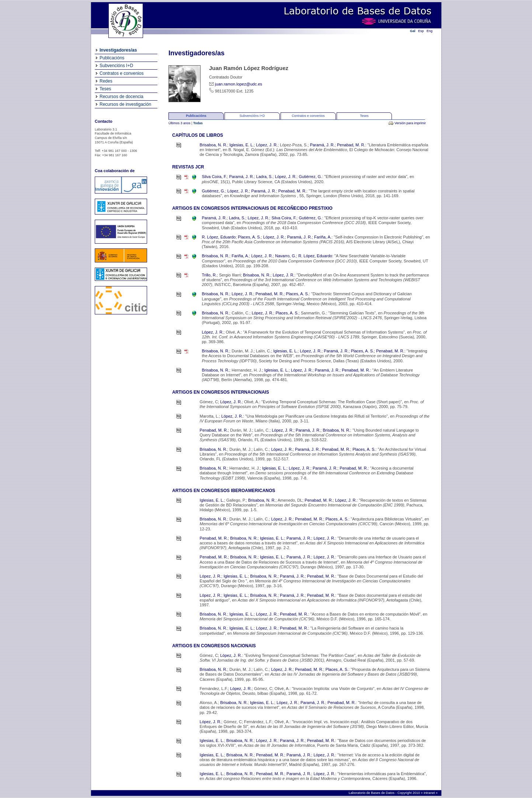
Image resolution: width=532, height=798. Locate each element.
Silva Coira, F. (215, 177)
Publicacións (112, 58)
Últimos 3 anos (180, 123)
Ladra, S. (265, 177)
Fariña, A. (323, 237)
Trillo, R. (210, 275)
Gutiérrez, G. (310, 177)
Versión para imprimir (410, 123)
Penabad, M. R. (351, 145)
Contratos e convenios (121, 73)
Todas (198, 123)
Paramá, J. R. (322, 145)
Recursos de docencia (121, 97)
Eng (430, 31)
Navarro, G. (286, 256)
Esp (421, 31)
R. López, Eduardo (219, 237)
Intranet (430, 793)
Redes (106, 81)
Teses (105, 89)
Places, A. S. (249, 237)
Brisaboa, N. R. (214, 145)
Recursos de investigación (125, 104)
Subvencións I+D (116, 66)
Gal (413, 31)
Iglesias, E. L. (241, 145)
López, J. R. (267, 145)
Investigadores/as (118, 50)
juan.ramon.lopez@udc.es (239, 84)
